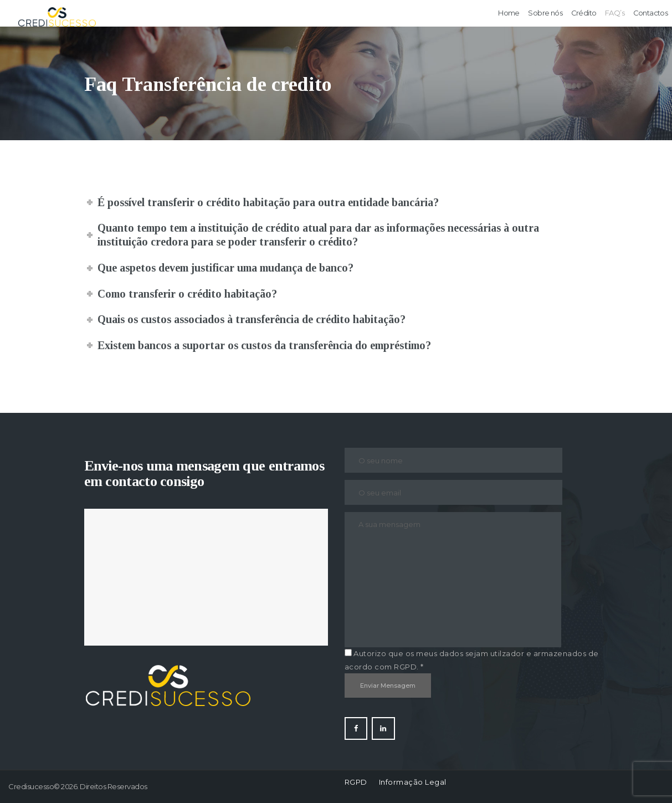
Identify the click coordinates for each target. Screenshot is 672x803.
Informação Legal (413, 782)
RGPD (356, 782)
